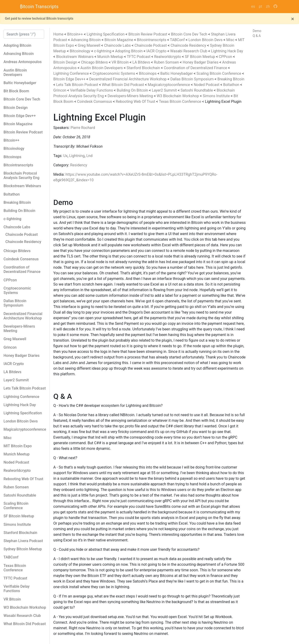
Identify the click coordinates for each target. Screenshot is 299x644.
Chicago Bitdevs (95, 62)
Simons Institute (217, 96)
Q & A (257, 36)
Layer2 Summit (165, 90)
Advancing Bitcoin (86, 40)
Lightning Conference (71, 73)
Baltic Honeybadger (177, 73)
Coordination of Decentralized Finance (196, 68)
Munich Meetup (111, 57)
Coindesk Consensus (95, 102)
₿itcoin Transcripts (39, 7)
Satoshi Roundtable (197, 90)
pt (260, 6)
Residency (79, 165)
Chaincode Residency (189, 45)
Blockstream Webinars (75, 57)
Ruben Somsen (167, 62)
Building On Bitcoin (133, 90)
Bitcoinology (80, 51)
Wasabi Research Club (189, 51)
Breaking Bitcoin (231, 79)
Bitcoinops (148, 73)
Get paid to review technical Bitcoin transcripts (39, 18)
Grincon (60, 90)
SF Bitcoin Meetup (200, 57)
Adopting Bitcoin (129, 51)
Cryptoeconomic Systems (114, 73)
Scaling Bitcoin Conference (219, 73)
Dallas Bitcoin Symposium (192, 79)
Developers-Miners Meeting (131, 96)
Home (58, 34)
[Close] (293, 19)
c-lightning (103, 51)
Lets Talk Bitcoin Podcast (78, 85)
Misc (231, 40)
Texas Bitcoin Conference (180, 102)
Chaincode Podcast (151, 45)
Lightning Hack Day (227, 51)
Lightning (77, 156)
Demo (257, 31)
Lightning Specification (106, 34)
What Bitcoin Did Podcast (123, 85)
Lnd (89, 156)
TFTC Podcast (139, 57)
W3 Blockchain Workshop (178, 96)
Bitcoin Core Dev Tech (190, 34)
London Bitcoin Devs (206, 40)
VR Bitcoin (121, 62)
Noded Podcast (207, 85)
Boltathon (232, 85)
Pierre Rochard (83, 128)
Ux (65, 156)
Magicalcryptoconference (169, 85)
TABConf (178, 40)
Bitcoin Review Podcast (148, 34)
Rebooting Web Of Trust (136, 102)
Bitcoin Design (66, 62)
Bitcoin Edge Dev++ (70, 79)
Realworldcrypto (168, 57)
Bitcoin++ (75, 34)
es (253, 6)
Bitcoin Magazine (119, 40)
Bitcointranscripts (152, 40)
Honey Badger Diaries (201, 62)
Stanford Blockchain (144, 68)
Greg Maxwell (89, 45)
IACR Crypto (157, 51)
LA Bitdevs (142, 62)
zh (268, 6)
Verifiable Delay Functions (92, 90)
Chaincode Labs (118, 45)
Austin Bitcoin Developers (102, 68)
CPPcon (226, 57)
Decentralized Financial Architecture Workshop (128, 79)
